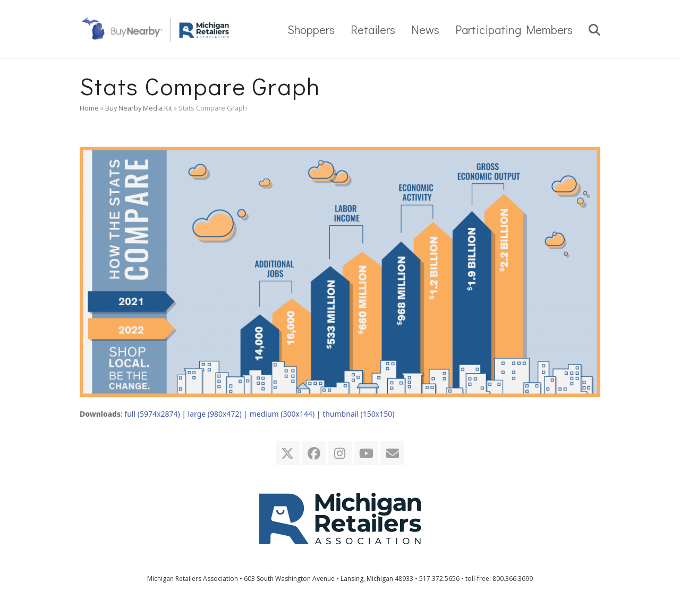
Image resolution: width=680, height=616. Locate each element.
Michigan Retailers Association (193, 579)
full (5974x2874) (152, 414)
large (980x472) (215, 414)
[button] (594, 29)
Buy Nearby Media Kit (139, 108)
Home (89, 108)
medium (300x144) (282, 414)
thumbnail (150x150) (358, 414)
